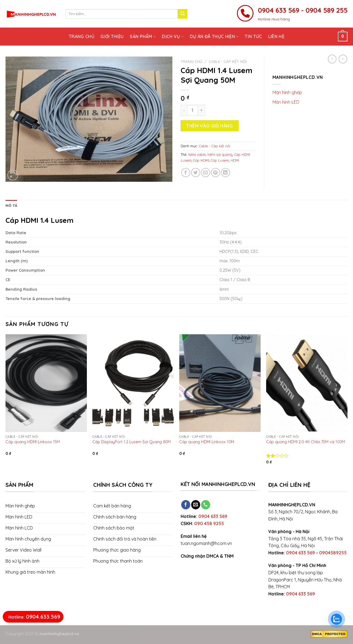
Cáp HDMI (201, 160)
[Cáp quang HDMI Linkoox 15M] (46, 383)
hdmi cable (197, 154)
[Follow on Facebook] (186, 505)
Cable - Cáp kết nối (228, 61)
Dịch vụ (173, 36)
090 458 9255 (209, 523)
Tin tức (253, 36)
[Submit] (183, 14)
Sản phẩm (143, 36)
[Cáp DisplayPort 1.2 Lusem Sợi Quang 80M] (133, 383)
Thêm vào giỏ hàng (209, 126)
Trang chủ (81, 36)
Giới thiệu (112, 36)
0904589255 (333, 553)
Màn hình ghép (287, 92)
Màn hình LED (286, 102)
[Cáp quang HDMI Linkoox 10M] (220, 383)
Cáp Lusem (220, 160)
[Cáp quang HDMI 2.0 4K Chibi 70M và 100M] (307, 383)
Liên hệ (276, 36)
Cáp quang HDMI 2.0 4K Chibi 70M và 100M (306, 442)
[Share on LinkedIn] (225, 173)
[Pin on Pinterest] (216, 173)
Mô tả (11, 205)
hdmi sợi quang (220, 154)
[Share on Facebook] (186, 173)
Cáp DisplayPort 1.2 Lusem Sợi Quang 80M (132, 442)
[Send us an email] (196, 505)
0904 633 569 (213, 516)
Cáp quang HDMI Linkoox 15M (33, 442)
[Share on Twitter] (196, 173)
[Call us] (206, 505)
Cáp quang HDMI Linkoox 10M (207, 442)
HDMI (235, 160)
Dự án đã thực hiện (214, 36)
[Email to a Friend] (206, 173)
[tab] (11, 205)
